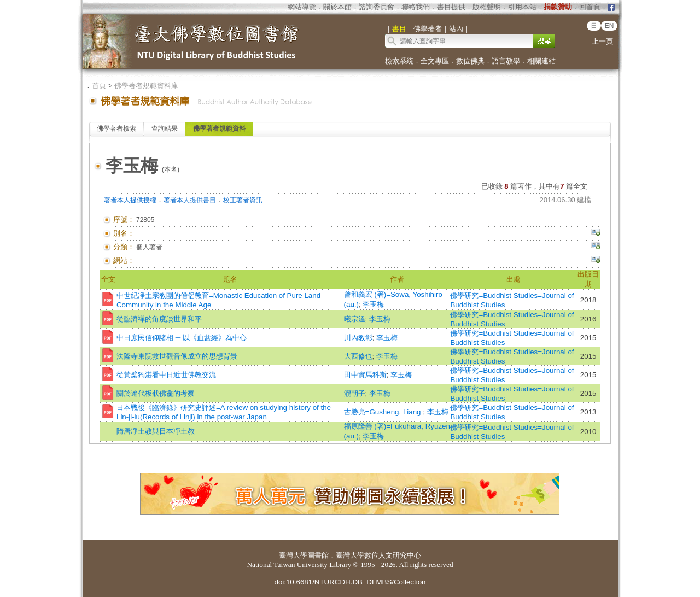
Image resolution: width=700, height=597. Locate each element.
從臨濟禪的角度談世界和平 (159, 319)
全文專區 (435, 61)
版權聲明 (487, 7)
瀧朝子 (355, 393)
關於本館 (337, 7)
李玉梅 (373, 304)
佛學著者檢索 (116, 128)
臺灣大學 (293, 555)
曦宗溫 (355, 319)
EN (609, 26)
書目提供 (451, 7)
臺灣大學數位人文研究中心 (378, 555)
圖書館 (318, 555)
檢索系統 (399, 61)
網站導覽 (302, 7)
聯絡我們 (416, 7)
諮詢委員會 (377, 7)
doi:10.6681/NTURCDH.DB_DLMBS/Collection (350, 582)
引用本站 (522, 7)
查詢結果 (165, 128)
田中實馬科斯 (365, 375)
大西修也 (358, 356)
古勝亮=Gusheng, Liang (384, 412)
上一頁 (602, 41)
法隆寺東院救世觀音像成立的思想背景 (177, 356)
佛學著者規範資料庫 (146, 86)
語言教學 (506, 61)
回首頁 (590, 7)
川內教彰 (358, 338)
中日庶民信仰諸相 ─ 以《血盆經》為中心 (182, 338)
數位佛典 (470, 61)
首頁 (99, 86)
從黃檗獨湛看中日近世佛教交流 (166, 375)
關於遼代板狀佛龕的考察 (156, 393)
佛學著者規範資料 (219, 128)
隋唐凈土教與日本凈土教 (156, 431)
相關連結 (541, 61)
